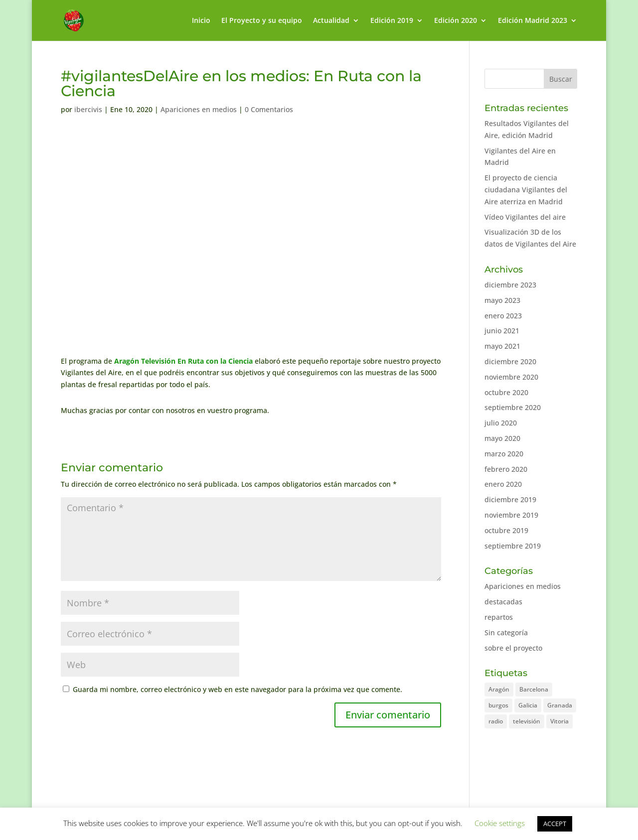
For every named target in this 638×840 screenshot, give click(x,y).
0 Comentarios (269, 109)
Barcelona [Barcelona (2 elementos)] (534, 689)
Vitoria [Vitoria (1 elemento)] (559, 721)
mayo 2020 (502, 438)
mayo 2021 (502, 346)
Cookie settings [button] (500, 823)
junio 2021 (502, 331)
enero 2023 (503, 316)
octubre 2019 (506, 530)
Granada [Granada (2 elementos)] (560, 705)
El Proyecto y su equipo (262, 21)
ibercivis (88, 109)
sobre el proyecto (513, 648)
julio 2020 (501, 423)
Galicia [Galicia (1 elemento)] (528, 705)
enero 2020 (503, 484)
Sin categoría (506, 632)
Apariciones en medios (199, 109)
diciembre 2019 (510, 499)
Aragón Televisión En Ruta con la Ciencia (183, 361)
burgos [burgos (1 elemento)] (498, 705)
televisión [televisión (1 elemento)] (527, 721)
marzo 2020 (504, 454)
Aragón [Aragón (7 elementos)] (499, 689)
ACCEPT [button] (555, 824)
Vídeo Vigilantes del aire (525, 217)
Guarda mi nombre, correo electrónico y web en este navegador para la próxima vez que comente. (238, 689)
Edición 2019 (392, 21)
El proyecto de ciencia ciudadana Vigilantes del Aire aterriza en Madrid (526, 190)
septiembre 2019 (513, 546)
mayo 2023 (502, 300)
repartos (499, 617)
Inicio (201, 21)
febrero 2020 (506, 469)
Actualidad (331, 21)
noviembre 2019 (511, 515)
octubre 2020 (506, 392)
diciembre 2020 (510, 361)
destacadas (503, 602)
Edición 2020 (456, 21)
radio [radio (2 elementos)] (496, 721)
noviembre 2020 (511, 377)
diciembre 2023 (510, 285)
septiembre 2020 (513, 407)
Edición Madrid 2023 (533, 21)
